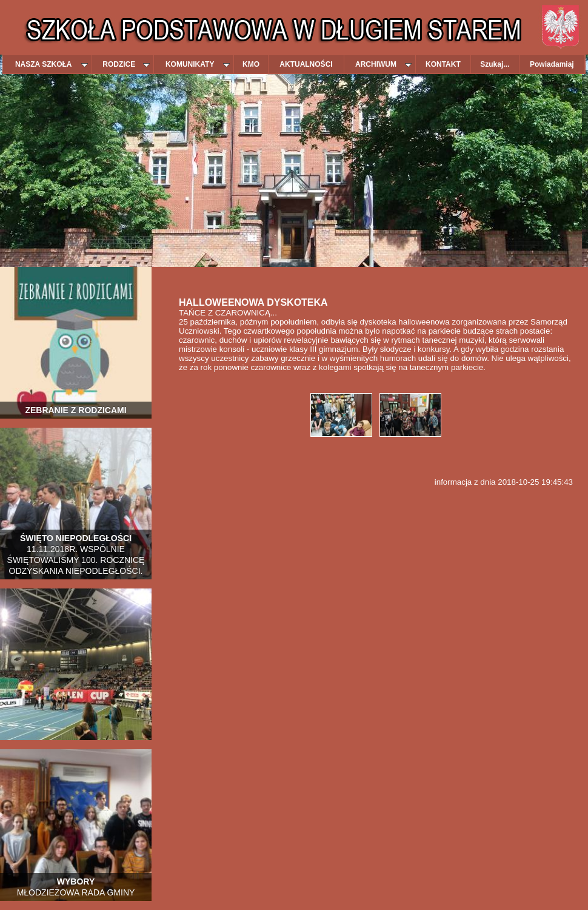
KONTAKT (443, 64)
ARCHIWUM (383, 64)
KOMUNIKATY (198, 64)
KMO (251, 64)
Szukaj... (495, 64)
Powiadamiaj (552, 64)
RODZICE (126, 64)
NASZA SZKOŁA (52, 64)
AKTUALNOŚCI (306, 64)
